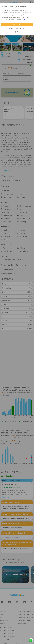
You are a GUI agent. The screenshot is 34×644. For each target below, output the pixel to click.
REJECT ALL (17, 32)
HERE (24, 19)
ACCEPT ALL (17, 24)
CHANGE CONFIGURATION (17, 28)
